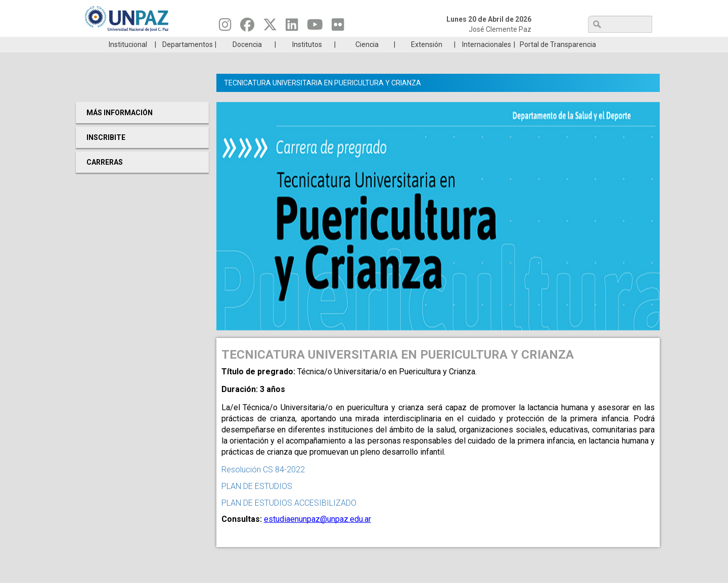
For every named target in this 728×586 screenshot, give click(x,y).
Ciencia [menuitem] (367, 60)
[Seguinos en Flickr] (338, 27)
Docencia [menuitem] (247, 60)
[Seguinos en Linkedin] (292, 27)
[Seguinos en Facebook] (247, 27)
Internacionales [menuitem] (487, 60)
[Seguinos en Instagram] (225, 27)
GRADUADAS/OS (508, 44)
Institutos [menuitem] (307, 60)
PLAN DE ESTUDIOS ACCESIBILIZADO (289, 518)
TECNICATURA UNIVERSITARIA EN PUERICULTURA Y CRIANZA (323, 98)
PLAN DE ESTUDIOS (257, 501)
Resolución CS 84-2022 (263, 485)
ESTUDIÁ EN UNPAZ (219, 44)
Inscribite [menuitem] (106, 153)
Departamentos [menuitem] (188, 60)
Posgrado (604, 44)
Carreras (123, 44)
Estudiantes (412, 44)
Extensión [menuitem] (427, 60)
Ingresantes (315, 44)
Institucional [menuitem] (128, 60)
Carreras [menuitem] (105, 177)
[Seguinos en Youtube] (315, 27)
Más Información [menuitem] (120, 128)
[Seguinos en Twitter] (270, 27)
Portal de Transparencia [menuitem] (558, 60)
